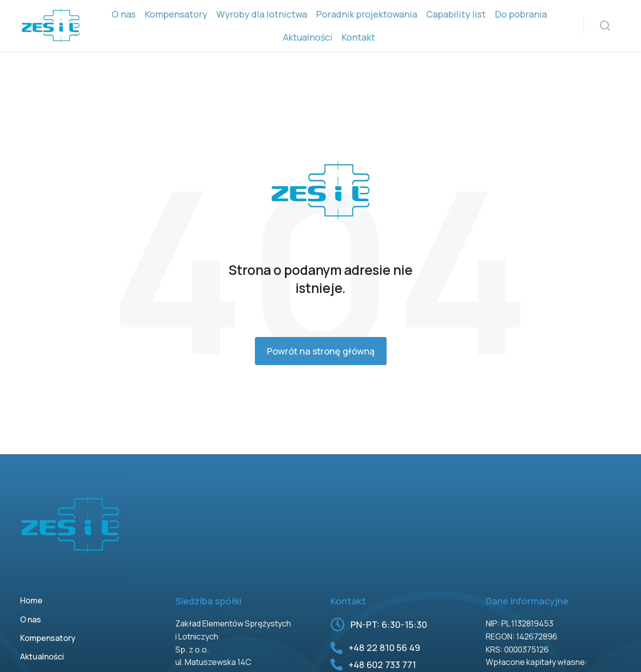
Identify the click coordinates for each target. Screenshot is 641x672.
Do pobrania (521, 14)
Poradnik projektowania (367, 14)
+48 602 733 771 (382, 664)
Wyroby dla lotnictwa (262, 14)
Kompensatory (176, 14)
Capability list (456, 14)
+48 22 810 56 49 (384, 647)
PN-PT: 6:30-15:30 (389, 624)
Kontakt (358, 37)
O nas (124, 14)
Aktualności (308, 37)
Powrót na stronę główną (321, 351)
